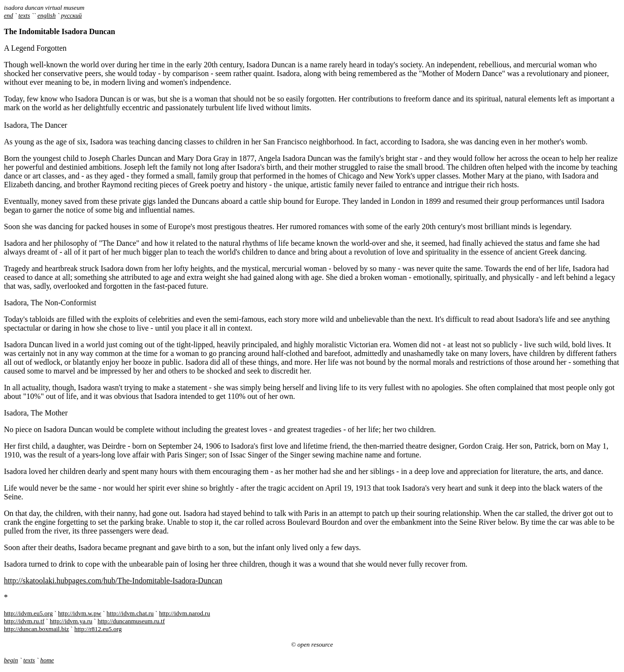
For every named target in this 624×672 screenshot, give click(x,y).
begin (11, 660)
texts (24, 15)
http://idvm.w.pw (80, 613)
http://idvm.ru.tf (24, 621)
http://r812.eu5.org (98, 629)
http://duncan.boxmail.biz (37, 629)
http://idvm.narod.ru (185, 613)
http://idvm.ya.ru (71, 621)
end (9, 15)
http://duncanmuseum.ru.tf (131, 621)
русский (71, 15)
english (47, 15)
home (47, 660)
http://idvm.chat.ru (130, 613)
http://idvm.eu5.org (28, 613)
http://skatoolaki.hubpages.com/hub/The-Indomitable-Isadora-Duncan (113, 581)
